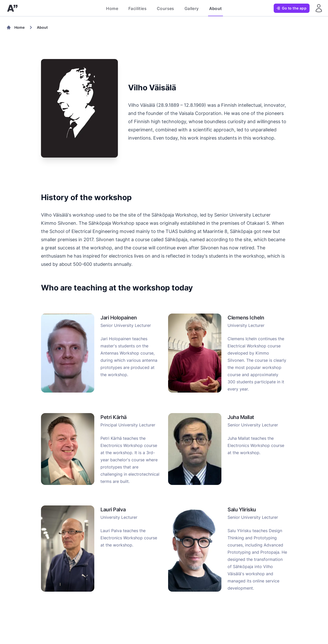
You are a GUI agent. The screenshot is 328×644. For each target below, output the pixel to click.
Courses (166, 8)
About (216, 8)
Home (112, 8)
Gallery (192, 8)
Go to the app (291, 8)
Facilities (137, 8)
